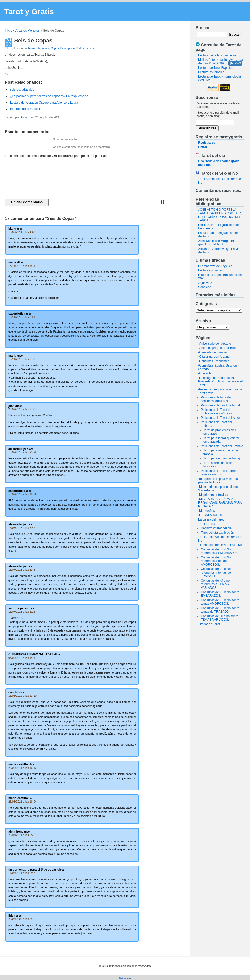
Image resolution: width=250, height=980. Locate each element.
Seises (89, 48)
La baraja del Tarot (211, 519)
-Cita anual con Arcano (214, 357)
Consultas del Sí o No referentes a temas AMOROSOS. (216, 561)
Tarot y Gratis (29, 11)
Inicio (9, 31)
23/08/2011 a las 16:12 (22, 768)
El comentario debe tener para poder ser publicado (57, 156)
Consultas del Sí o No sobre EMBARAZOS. (220, 594)
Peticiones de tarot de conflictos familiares (216, 399)
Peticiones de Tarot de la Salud (222, 405)
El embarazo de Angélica (215, 266)
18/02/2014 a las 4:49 (22, 232)
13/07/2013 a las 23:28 (22, 452)
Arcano (25, 117)
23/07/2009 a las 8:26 (22, 919)
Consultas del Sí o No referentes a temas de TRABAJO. (216, 573)
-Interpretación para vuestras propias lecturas (218, 481)
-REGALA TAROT (210, 515)
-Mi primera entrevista (213, 495)
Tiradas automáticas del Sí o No (220, 545)
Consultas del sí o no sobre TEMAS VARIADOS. (219, 618)
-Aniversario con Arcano (215, 344)
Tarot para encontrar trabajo (222, 458)
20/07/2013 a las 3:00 (22, 409)
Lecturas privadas (210, 270)
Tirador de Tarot (209, 624)
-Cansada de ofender (213, 352)
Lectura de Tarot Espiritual (216, 68)
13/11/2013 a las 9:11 (22, 317)
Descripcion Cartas (72, 48)
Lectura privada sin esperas (217, 55)
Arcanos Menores (28, 31)
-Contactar (205, 373)
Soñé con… (206, 287)
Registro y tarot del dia (216, 528)
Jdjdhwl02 (205, 283)
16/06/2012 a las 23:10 (22, 696)
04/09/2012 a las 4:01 (22, 658)
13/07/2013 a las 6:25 (22, 612)
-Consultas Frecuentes (214, 361)
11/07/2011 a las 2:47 (22, 873)
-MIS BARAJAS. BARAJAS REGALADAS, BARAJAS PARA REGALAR (220, 503)
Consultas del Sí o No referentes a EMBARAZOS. (220, 551)
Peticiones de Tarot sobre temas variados (218, 473)
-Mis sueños (207, 511)
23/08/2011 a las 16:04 (22, 802)
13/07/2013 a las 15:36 (22, 494)
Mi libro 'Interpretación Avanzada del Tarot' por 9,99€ (221, 62)
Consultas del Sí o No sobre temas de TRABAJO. (220, 610)
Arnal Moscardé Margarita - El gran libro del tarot (219, 243)
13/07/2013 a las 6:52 (22, 528)
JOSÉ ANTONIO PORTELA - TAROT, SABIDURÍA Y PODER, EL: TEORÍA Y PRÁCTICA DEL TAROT (220, 215)
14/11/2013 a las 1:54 (22, 266)
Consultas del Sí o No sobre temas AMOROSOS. (220, 602)
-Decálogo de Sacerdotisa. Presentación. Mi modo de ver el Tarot (220, 381)
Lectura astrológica (211, 72)
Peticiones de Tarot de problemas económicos (217, 412)
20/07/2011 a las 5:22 (22, 835)
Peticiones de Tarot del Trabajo (222, 446)
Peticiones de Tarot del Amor (220, 418)
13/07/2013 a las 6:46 (22, 570)
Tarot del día (207, 524)
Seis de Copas (34, 41)
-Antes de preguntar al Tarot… (219, 348)
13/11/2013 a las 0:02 (22, 359)
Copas (55, 48)
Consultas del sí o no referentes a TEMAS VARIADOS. (215, 584)
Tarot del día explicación (217, 533)
